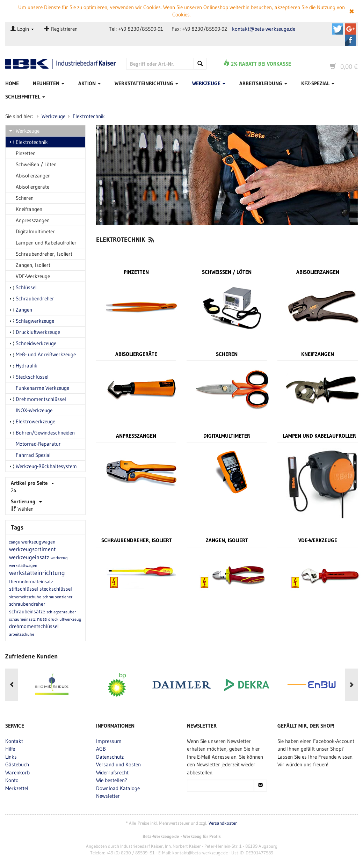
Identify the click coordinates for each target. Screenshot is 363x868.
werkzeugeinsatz (29, 557)
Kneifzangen (26, 209)
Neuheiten (49, 83)
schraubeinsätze (27, 611)
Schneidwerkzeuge (33, 343)
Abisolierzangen (30, 176)
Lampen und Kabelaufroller (43, 243)
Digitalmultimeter (32, 231)
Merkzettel (17, 788)
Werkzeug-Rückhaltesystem (43, 466)
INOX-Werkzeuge (31, 410)
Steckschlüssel (29, 377)
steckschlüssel (56, 589)
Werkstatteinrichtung (146, 83)
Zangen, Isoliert (30, 265)
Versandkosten (223, 823)
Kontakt (14, 741)
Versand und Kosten (118, 764)
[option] (46, 685)
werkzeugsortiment (32, 549)
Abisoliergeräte (29, 187)
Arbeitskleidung (263, 83)
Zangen (21, 310)
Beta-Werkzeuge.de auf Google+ (350, 29)
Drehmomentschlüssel (38, 399)
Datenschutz (110, 756)
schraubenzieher (57, 597)
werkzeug (59, 558)
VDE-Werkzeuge (30, 276)
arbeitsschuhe (22, 634)
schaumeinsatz (22, 619)
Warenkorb (17, 772)
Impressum (109, 741)
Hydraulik (23, 366)
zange (14, 542)
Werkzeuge (209, 83)
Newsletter (108, 796)
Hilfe (10, 749)
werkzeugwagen (38, 542)
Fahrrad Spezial (30, 455)
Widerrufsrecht (112, 772)
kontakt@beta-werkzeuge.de (264, 29)
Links (11, 756)
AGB (101, 749)
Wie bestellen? (112, 780)
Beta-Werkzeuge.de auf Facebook (350, 40)
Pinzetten (22, 153)
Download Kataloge (118, 788)
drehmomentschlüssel (34, 626)
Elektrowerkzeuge (32, 421)
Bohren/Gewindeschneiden (42, 433)
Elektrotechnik (89, 116)
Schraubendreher (32, 298)
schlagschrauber (61, 612)
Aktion (89, 83)
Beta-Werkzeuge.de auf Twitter (337, 29)
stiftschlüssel (24, 589)
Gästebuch (17, 764)
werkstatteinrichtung (37, 573)
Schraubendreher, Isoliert (41, 254)
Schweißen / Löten (33, 164)
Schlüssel (23, 287)
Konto (12, 780)
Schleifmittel (25, 97)
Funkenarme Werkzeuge (39, 388)
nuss (42, 619)
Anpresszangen (29, 220)
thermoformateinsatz (31, 582)
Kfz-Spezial (318, 83)
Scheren (21, 198)
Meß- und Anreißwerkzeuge (42, 354)
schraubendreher (27, 604)
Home (12, 83)
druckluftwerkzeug (65, 619)
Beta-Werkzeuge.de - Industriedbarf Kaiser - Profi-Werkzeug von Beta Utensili (60, 64)
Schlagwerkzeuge (32, 321)
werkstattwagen (23, 565)
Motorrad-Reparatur (35, 444)
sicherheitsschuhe (25, 597)
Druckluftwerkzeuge (35, 332)
